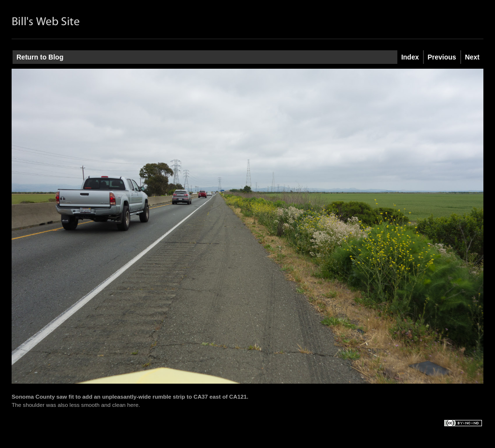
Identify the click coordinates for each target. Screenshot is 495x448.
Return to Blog (40, 57)
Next (472, 57)
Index (410, 57)
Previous (442, 57)
